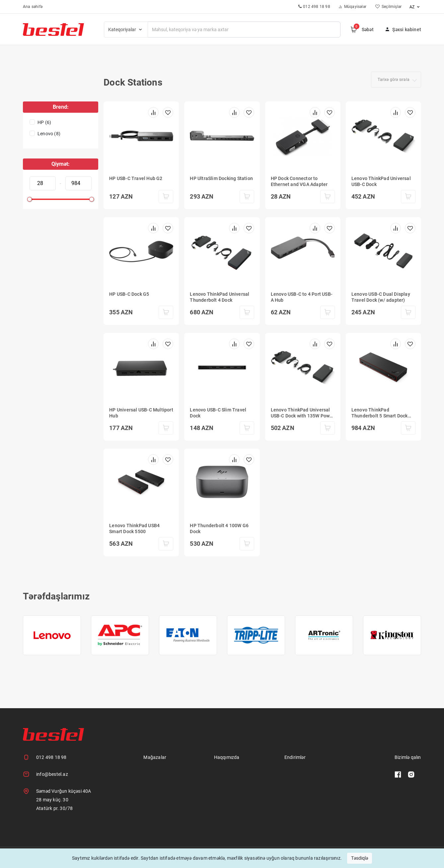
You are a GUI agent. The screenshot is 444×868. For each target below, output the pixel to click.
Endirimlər (295, 757)
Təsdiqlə (360, 858)
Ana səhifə (33, 7)
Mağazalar (155, 757)
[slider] (30, 199)
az (415, 7)
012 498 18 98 (51, 757)
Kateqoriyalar (126, 30)
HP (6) (44, 122)
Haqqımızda (227, 757)
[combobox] (396, 80)
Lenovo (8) (49, 134)
